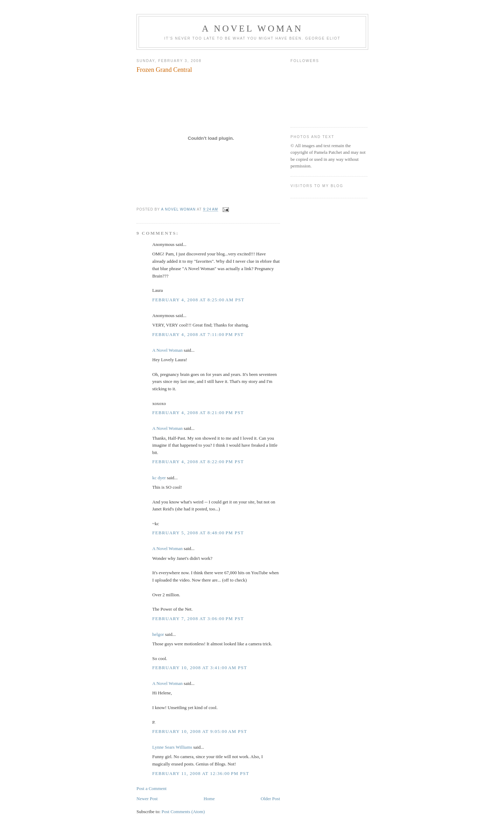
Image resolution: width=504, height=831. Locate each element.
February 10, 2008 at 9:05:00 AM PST (200, 731)
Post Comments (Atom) (183, 812)
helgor (158, 634)
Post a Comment (152, 788)
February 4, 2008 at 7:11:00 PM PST (198, 334)
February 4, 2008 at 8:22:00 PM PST (198, 462)
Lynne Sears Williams (172, 747)
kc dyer (159, 478)
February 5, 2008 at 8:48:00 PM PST (198, 533)
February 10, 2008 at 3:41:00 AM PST (200, 668)
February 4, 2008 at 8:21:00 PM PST (198, 413)
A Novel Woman (253, 29)
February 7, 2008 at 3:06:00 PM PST (198, 619)
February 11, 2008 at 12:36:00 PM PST (201, 773)
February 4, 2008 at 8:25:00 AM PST (198, 300)
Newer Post (147, 799)
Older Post (270, 799)
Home (209, 799)
